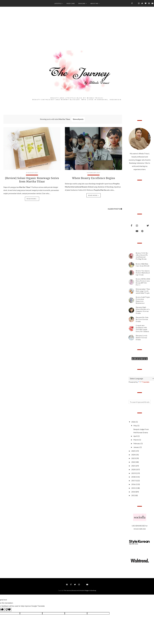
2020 (134, 469)
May (135, 426)
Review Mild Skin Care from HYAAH (143, 265)
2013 (134, 495)
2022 (134, 462)
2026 (134, 422)
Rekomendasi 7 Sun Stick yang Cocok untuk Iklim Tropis (143, 291)
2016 (134, 484)
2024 (134, 455)
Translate (144, 382)
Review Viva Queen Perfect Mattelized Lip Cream (143, 273)
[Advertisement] (77, 31)
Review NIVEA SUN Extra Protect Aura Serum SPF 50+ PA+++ (143, 282)
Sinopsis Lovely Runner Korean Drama (141, 338)
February (137, 443)
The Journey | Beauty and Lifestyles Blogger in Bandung (80, 590)
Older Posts (114, 208)
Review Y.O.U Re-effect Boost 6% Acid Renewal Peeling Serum (142, 256)
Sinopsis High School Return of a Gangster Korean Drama (143, 310)
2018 (134, 477)
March (136, 440)
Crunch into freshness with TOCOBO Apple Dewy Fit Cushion (142, 328)
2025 (134, 451)
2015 (134, 488)
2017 (134, 481)
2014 (134, 492)
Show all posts (78, 119)
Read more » (32, 198)
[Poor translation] (8, 610)
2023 (134, 458)
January (137, 447)
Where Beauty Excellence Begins (93, 178)
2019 (134, 473)
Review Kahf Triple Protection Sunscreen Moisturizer (143, 300)
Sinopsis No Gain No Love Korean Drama (142, 319)
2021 (134, 466)
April (135, 436)
